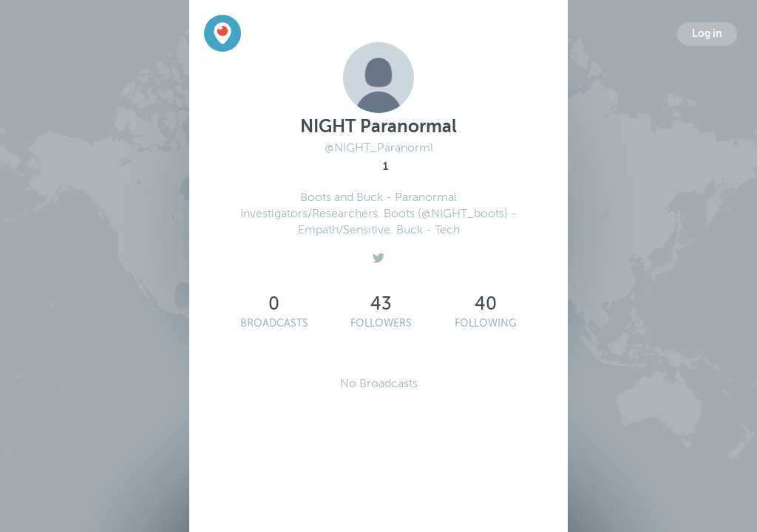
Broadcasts (274, 323)
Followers (381, 323)
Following (486, 323)
